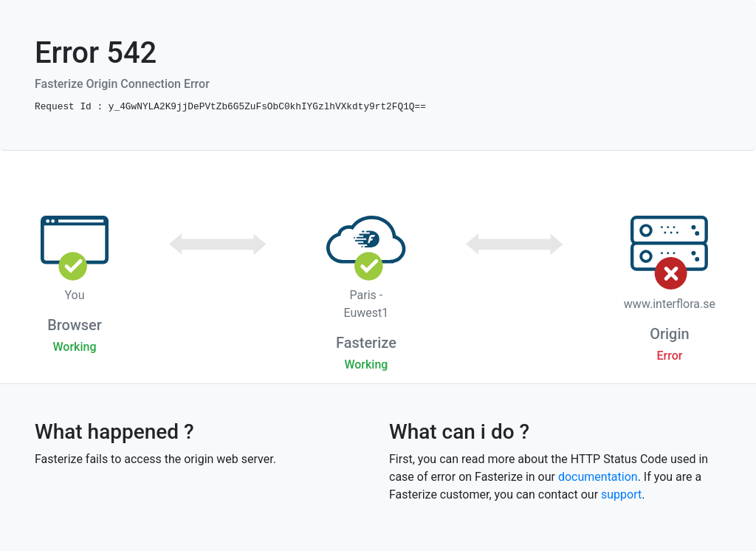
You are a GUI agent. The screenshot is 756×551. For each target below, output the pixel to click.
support (621, 494)
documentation (598, 477)
